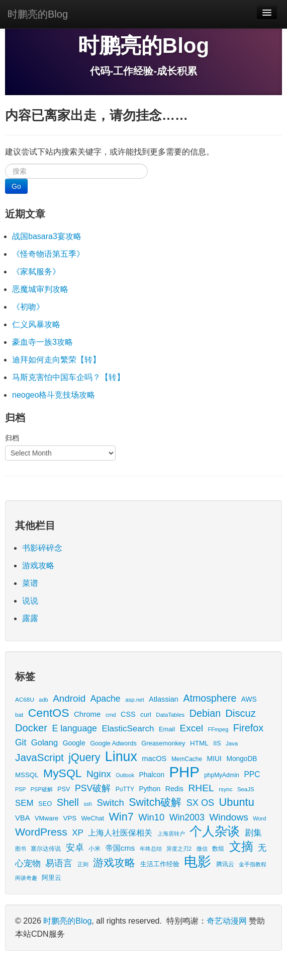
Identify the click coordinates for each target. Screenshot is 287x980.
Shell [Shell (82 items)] (68, 802)
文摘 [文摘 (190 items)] (241, 846)
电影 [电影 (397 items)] (198, 861)
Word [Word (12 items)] (259, 818)
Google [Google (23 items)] (74, 743)
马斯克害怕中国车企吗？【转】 (68, 377)
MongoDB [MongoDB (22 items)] (242, 759)
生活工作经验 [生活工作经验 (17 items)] (160, 864)
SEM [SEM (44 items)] (24, 803)
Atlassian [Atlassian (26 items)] (164, 699)
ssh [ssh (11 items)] (88, 804)
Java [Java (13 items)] (232, 743)
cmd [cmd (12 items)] (111, 715)
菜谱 (30, 583)
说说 (30, 601)
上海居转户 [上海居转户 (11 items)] (171, 834)
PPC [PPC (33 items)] (252, 774)
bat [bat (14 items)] (19, 714)
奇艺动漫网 (227, 921)
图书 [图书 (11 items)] (21, 849)
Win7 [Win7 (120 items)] (121, 817)
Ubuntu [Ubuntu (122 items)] (237, 802)
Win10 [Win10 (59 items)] (151, 817)
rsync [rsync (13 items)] (225, 789)
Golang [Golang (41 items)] (44, 743)
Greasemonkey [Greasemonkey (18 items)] (163, 743)
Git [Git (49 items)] (21, 742)
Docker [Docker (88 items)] (31, 728)
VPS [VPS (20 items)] (70, 818)
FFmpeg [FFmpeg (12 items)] (218, 729)
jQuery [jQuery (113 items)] (84, 758)
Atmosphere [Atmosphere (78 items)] (210, 698)
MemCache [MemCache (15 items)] (187, 759)
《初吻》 (28, 307)
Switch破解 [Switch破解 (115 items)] (155, 802)
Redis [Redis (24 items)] (174, 789)
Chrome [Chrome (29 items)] (87, 714)
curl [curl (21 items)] (146, 714)
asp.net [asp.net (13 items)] (134, 700)
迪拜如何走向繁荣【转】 (56, 360)
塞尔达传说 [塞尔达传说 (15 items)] (46, 849)
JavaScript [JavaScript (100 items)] (39, 757)
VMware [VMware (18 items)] (46, 818)
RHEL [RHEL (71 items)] (201, 788)
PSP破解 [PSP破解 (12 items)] (42, 789)
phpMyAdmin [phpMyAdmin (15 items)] (222, 775)
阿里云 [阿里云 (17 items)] (52, 878)
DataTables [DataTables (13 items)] (170, 715)
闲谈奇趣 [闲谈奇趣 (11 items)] (26, 878)
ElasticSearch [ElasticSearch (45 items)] (128, 729)
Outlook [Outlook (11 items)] (125, 775)
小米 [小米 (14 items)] (94, 848)
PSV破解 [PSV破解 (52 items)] (93, 788)
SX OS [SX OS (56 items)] (200, 803)
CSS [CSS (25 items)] (128, 714)
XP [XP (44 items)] (78, 833)
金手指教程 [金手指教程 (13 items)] (253, 864)
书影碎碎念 (42, 548)
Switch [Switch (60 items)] (110, 803)
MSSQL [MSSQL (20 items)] (27, 775)
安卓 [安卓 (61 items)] (75, 847)
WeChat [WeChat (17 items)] (93, 818)
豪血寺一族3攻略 (42, 342)
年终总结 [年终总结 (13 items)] (151, 849)
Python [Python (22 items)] (150, 789)
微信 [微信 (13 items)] (202, 849)
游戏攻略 (38, 566)
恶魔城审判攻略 (40, 289)
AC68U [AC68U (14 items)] (25, 699)
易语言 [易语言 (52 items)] (59, 863)
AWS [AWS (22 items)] (249, 699)
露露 (30, 618)
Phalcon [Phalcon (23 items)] (152, 775)
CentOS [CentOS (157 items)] (49, 713)
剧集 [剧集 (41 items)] (253, 833)
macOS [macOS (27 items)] (154, 759)
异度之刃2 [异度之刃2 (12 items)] (179, 849)
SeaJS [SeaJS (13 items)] (246, 789)
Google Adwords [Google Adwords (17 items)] (113, 743)
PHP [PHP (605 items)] (184, 772)
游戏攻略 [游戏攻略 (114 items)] (114, 863)
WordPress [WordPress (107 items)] (41, 832)
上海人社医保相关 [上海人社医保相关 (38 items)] (120, 833)
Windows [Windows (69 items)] (229, 817)
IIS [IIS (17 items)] (217, 743)
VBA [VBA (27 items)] (22, 818)
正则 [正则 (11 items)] (83, 864)
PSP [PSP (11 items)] (20, 789)
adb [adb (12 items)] (43, 700)
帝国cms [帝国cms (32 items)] (120, 848)
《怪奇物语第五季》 (48, 254)
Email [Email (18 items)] (167, 729)
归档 (12, 438)
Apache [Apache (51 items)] (106, 699)
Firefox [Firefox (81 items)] (248, 728)
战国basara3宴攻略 (47, 236)
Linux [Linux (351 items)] (121, 757)
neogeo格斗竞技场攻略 (54, 395)
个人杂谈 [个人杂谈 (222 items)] (215, 831)
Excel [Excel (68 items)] (192, 728)
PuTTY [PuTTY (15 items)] (125, 789)
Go (16, 186)
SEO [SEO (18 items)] (45, 804)
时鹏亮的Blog (38, 14)
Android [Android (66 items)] (69, 698)
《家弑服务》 (36, 272)
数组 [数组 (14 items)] (218, 848)
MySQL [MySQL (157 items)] (63, 773)
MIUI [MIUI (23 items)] (214, 759)
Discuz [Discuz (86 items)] (241, 713)
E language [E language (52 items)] (74, 728)
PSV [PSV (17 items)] (64, 789)
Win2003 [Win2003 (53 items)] (187, 817)
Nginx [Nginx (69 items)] (99, 774)
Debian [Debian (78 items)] (205, 713)
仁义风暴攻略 (36, 324)
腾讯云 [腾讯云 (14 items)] (225, 864)
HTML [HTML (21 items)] (199, 743)
